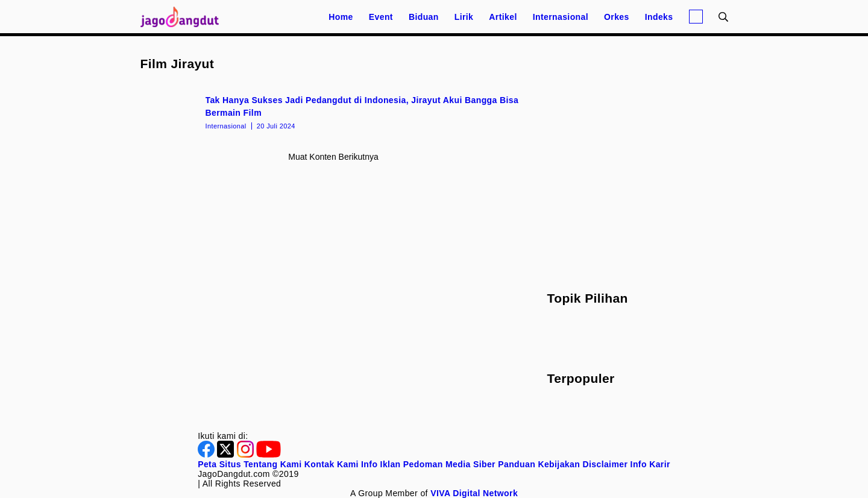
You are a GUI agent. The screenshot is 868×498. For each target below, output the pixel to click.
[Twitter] (227, 455)
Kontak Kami (332, 464)
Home (341, 17)
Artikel (503, 17)
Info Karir (650, 464)
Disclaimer (605, 464)
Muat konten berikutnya (333, 157)
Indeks (659, 17)
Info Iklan (381, 464)
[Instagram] (247, 455)
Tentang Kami (272, 464)
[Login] (696, 17)
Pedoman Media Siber (449, 464)
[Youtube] (269, 455)
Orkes (617, 17)
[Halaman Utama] (184, 17)
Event (381, 17)
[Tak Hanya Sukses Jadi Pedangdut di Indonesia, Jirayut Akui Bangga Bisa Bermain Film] (334, 112)
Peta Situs (219, 464)
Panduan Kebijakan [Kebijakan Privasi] (539, 464)
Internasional (561, 17)
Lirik (464, 17)
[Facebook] (207, 455)
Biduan (424, 17)
